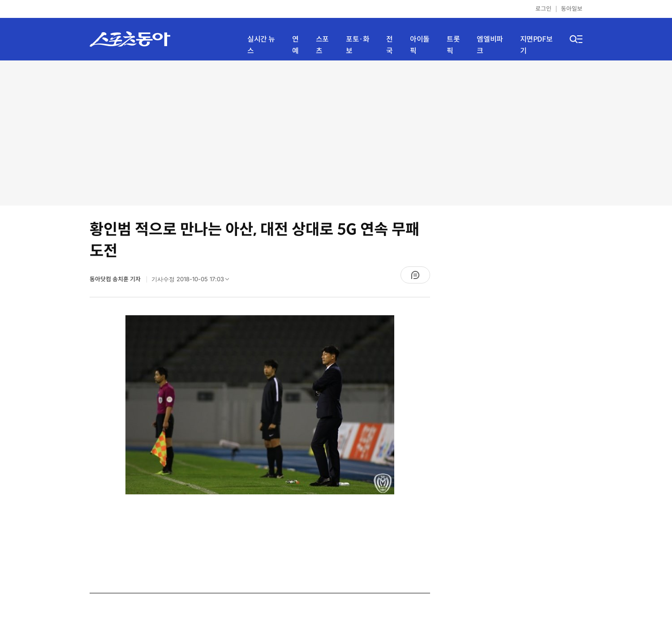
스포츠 (322, 45)
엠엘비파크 (490, 45)
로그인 (543, 9)
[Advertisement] (336, 132)
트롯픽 (453, 45)
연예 (295, 45)
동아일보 (572, 9)
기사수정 (193, 281)
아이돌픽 (420, 45)
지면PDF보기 (536, 45)
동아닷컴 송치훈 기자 (116, 279)
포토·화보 (358, 45)
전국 (390, 45)
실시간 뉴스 (261, 45)
